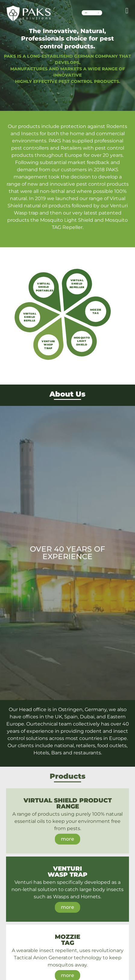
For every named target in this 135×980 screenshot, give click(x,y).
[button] (127, 11)
